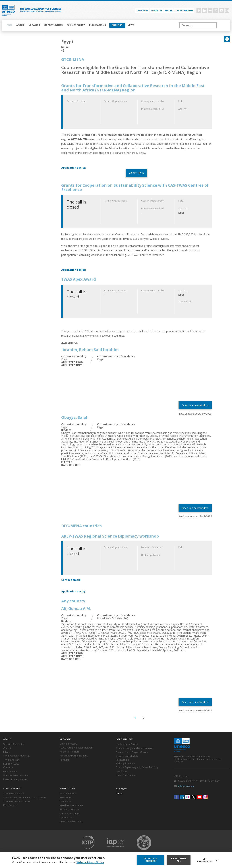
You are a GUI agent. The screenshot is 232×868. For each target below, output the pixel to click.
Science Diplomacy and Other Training (137, 767)
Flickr (210, 11)
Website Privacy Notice (16, 775)
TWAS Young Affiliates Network (76, 748)
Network (34, 25)
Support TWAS (11, 764)
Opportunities (53, 25)
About (20, 25)
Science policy (76, 25)
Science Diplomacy (14, 794)
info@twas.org (186, 786)
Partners (64, 760)
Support (117, 25)
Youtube (221, 11)
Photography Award (127, 744)
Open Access (67, 818)
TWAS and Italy (11, 760)
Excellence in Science (71, 806)
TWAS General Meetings (17, 756)
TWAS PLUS (142, 11)
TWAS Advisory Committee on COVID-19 (25, 798)
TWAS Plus (65, 802)
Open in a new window (195, 405)
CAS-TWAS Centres (126, 775)
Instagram (227, 11)
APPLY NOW (136, 173)
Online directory (68, 744)
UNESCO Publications (71, 822)
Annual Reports (68, 794)
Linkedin (204, 11)
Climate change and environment (134, 748)
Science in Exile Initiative (16, 802)
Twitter (216, 11)
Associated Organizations (74, 756)
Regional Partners (70, 752)
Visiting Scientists (125, 763)
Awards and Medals (127, 756)
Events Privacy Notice (15, 779)
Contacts (157, 11)
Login (168, 11)
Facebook (199, 11)
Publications (97, 25)
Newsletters (66, 798)
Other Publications (70, 814)
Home (9, 25)
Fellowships (122, 760)
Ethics (6, 752)
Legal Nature (10, 771)
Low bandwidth (184, 11)
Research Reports (70, 810)
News (131, 25)
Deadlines (122, 771)
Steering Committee (14, 744)
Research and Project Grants (132, 752)
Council (7, 748)
